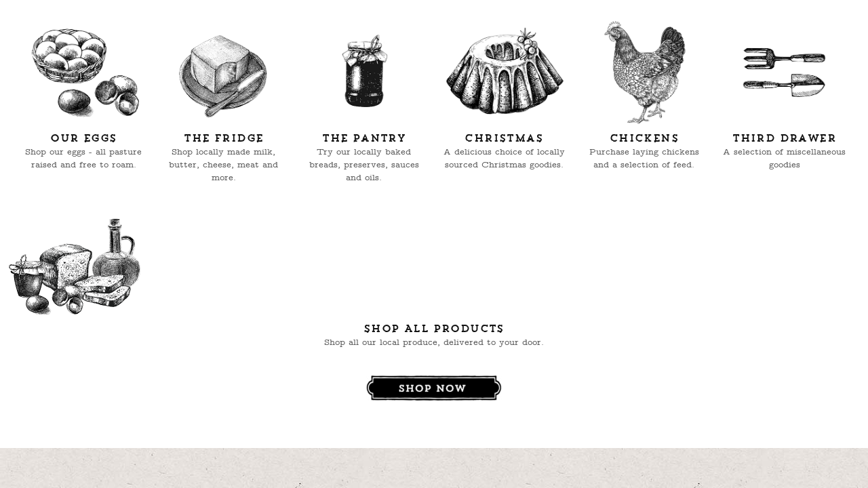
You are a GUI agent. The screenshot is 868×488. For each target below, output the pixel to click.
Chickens (644, 139)
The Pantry (364, 139)
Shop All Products (434, 329)
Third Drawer (784, 139)
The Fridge (223, 139)
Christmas (504, 139)
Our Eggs (83, 139)
